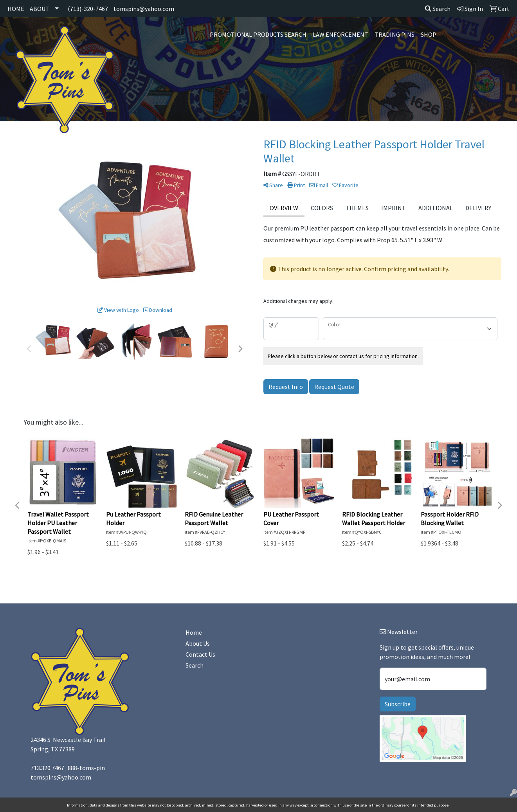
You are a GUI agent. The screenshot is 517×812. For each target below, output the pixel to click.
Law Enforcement (340, 34)
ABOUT (40, 9)
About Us (198, 643)
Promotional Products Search (258, 34)
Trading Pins (395, 34)
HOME (16, 9)
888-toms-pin (86, 768)
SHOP (429, 34)
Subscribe (398, 704)
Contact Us (200, 654)
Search (438, 9)
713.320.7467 (47, 768)
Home (194, 632)
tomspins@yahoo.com (144, 9)
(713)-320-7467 (88, 9)
